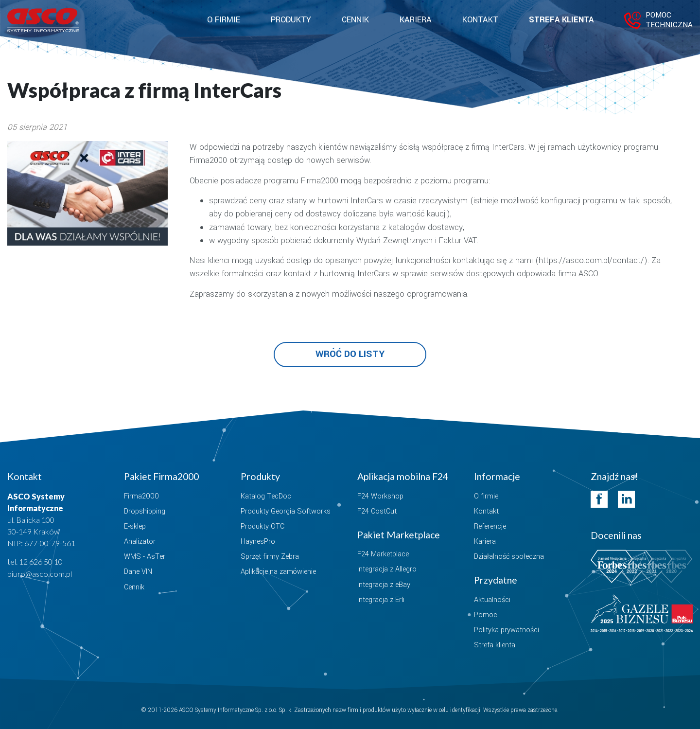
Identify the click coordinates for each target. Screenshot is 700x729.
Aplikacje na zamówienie (278, 572)
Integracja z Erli (381, 600)
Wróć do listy (350, 354)
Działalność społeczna (509, 557)
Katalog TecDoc (266, 496)
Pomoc (486, 615)
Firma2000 (141, 496)
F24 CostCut (377, 511)
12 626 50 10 (41, 561)
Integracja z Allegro (387, 569)
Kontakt (480, 20)
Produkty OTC (262, 526)
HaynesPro (258, 542)
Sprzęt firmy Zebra (270, 557)
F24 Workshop (380, 496)
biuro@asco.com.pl (40, 574)
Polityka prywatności (507, 630)
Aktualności (492, 600)
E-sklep (135, 526)
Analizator (140, 542)
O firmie (486, 496)
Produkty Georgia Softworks (286, 511)
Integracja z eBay (384, 585)
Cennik (355, 20)
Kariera (416, 20)
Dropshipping (145, 511)
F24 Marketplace (383, 554)
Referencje (490, 526)
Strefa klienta (561, 20)
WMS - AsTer (145, 557)
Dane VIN (138, 572)
